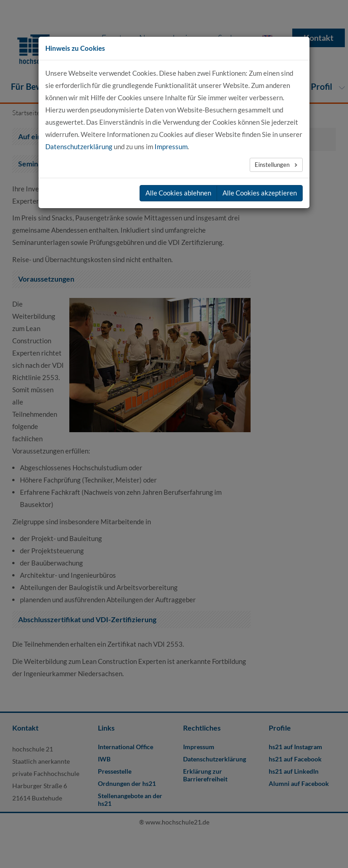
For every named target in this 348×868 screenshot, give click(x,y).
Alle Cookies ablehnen (178, 193)
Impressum (171, 146)
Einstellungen (273, 165)
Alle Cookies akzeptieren (260, 193)
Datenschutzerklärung (79, 146)
